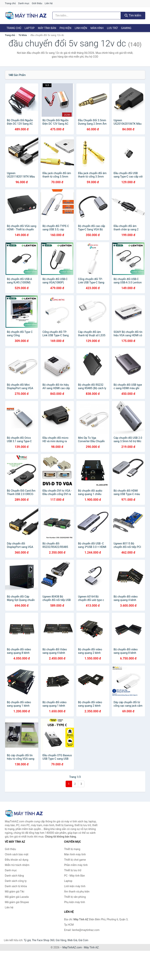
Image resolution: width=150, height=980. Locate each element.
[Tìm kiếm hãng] (87, 16)
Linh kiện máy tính (75, 886)
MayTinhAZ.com (72, 947)
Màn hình (97, 28)
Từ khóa (23, 35)
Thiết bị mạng (72, 849)
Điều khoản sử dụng (17, 860)
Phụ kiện (65, 28)
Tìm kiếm (133, 15)
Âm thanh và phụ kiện (77, 892)
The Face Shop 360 (43, 940)
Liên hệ (49, 3)
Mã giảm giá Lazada (17, 897)
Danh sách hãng (14, 876)
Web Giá (72, 940)
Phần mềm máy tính (76, 865)
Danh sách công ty (16, 881)
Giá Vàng (61, 940)
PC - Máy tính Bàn (75, 876)
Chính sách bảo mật (17, 854)
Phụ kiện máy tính (75, 902)
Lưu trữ (112, 28)
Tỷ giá (27, 940)
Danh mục (24, 3)
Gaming (126, 28)
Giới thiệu (37, 3)
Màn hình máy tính (75, 854)
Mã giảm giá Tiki (15, 892)
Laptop (30, 28)
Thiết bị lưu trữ (73, 870)
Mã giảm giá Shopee (17, 902)
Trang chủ (10, 3)
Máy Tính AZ (91, 947)
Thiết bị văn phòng (75, 897)
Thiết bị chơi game (75, 860)
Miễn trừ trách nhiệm (17, 865)
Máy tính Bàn (47, 28)
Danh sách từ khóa (16, 886)
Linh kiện (81, 28)
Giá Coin (83, 940)
